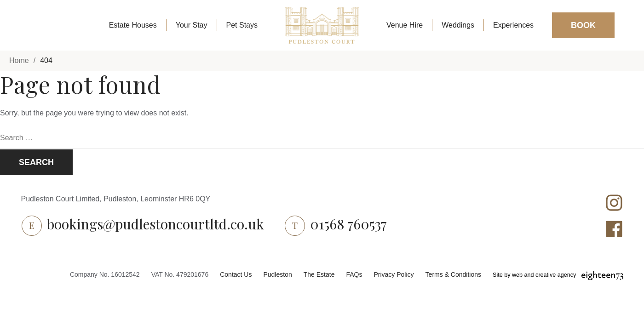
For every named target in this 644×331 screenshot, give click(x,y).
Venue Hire (405, 25)
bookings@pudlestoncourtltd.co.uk (155, 224)
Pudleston (277, 274)
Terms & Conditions (453, 274)
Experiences (513, 25)
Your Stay (192, 25)
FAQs (354, 274)
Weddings (458, 25)
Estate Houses (133, 25)
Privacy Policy (394, 274)
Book (583, 25)
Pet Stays (242, 25)
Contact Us (236, 274)
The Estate (319, 274)
